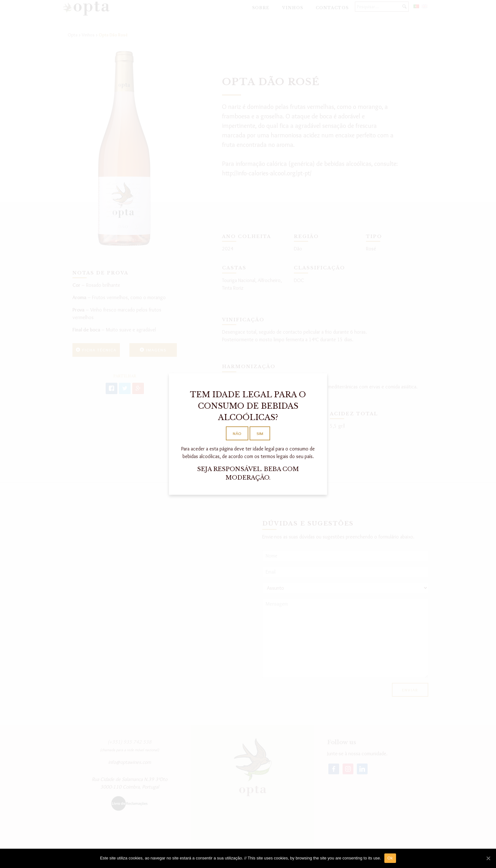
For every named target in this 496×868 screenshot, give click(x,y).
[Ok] (488, 858)
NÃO (237, 433)
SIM (260, 433)
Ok (390, 858)
